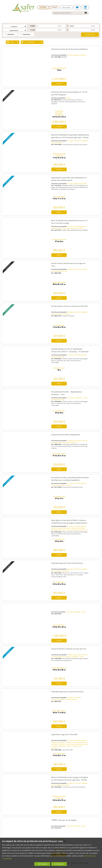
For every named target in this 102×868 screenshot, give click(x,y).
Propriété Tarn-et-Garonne (90, 788)
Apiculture (50, 108)
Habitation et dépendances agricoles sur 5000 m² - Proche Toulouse (59, 585)
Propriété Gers (90, 354)
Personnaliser (59, 864)
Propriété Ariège (90, 558)
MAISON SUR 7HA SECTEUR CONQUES (58, 686)
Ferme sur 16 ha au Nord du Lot (56, 609)
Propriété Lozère (90, 176)
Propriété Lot (90, 201)
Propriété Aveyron (90, 405)
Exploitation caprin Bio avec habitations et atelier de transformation (60, 127)
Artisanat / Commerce (54, 210)
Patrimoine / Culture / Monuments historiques (64, 339)
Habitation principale (71, 55)
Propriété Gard (90, 303)
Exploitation (25, 34)
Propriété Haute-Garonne (90, 100)
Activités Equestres (48, 159)
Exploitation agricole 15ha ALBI (55, 457)
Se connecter (43, 7)
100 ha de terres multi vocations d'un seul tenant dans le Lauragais (60, 713)
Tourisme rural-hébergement (68, 157)
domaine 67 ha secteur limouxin (56, 635)
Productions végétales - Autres (69, 259)
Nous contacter (66, 7)
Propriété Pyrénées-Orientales (90, 76)
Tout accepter (42, 864)
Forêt (57, 184)
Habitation (10, 34)
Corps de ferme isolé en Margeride (57, 278)
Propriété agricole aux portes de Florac (59, 431)
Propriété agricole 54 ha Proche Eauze (58, 355)
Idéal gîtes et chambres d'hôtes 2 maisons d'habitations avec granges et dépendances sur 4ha (60, 332)
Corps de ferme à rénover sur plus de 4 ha (60, 406)
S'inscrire (54, 7)
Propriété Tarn (90, 226)
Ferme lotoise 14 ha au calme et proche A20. (61, 202)
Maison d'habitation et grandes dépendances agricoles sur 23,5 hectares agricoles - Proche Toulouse (61, 103)
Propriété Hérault (90, 48)
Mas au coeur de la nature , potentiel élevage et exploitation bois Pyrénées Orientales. (61, 662)
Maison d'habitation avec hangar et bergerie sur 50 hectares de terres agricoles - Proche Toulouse (61, 485)
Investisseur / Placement (64, 464)
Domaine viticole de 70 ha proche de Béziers (61, 49)
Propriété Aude (90, 125)
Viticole (61, 55)
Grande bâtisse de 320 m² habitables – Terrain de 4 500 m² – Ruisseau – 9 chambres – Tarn (61, 230)
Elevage (61, 106)
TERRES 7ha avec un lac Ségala (55, 508)
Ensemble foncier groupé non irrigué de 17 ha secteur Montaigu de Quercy (60, 789)
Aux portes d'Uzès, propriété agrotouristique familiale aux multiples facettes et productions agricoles (61, 306)
